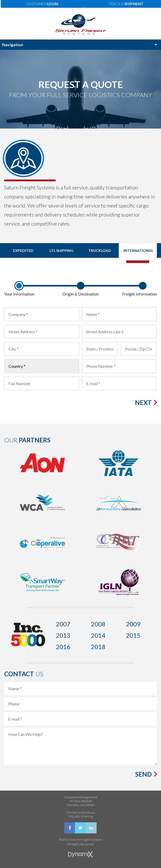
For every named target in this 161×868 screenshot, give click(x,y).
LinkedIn (91, 828)
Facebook (70, 828)
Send (143, 774)
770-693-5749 (78, 817)
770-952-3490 (76, 813)
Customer (42, 4)
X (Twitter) (80, 828)
